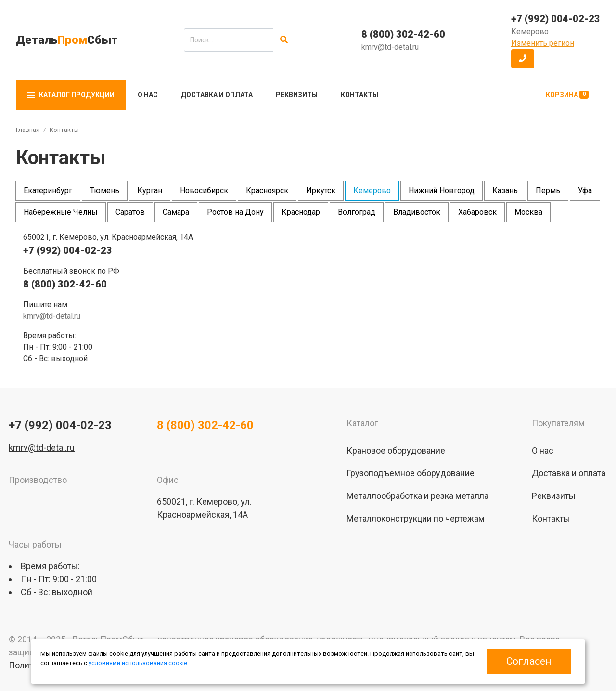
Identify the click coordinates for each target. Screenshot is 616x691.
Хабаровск (477, 212)
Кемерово (372, 190)
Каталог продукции (71, 95)
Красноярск (267, 190)
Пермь (548, 190)
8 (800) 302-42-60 (403, 34)
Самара (176, 212)
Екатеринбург (48, 190)
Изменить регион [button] (543, 43)
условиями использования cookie (138, 663)
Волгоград (357, 212)
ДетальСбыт (67, 40)
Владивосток (417, 212)
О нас (148, 95)
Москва (528, 212)
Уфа (585, 190)
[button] (523, 59)
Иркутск (321, 190)
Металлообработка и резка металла (417, 496)
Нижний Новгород (442, 190)
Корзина (567, 95)
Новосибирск (204, 190)
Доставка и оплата (217, 95)
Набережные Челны (61, 212)
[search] (228, 40)
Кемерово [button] (530, 32)
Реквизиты (297, 95)
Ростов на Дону (235, 212)
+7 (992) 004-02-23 (556, 19)
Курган (150, 190)
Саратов (130, 212)
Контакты (359, 95)
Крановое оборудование (396, 450)
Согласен (529, 661)
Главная (28, 130)
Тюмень (105, 190)
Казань (505, 190)
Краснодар (301, 212)
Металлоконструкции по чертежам (416, 518)
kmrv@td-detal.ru (390, 47)
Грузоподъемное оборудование (411, 473)
